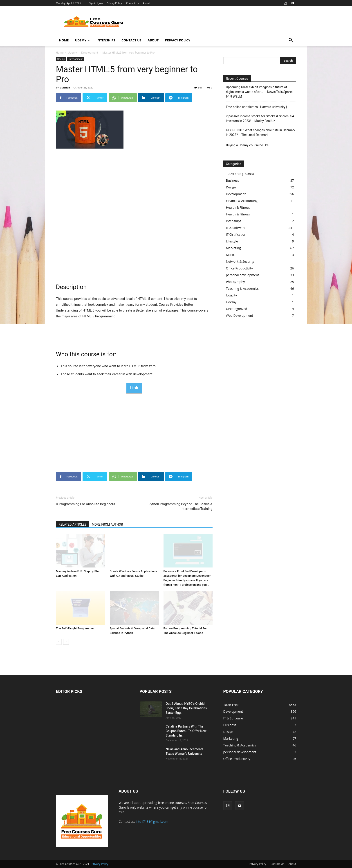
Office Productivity (240, 268)
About (146, 3)
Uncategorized (237, 309)
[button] (291, 41)
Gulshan (65, 87)
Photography (235, 282)
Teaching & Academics (242, 288)
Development (90, 53)
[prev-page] (59, 642)
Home (64, 40)
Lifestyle (232, 241)
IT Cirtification (236, 234)
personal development (243, 275)
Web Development (240, 315)
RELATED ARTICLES (73, 524)
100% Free (234, 174)
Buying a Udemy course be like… (248, 145)
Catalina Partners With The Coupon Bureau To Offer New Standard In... (186, 731)
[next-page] (66, 642)
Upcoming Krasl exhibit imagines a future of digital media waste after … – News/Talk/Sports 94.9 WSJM (259, 92)
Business (233, 180)
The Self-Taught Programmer (75, 628)
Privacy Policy (114, 3)
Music (230, 255)
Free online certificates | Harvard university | (257, 107)
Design (231, 187)
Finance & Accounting (242, 201)
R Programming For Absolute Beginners (86, 504)
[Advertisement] (214, 23)
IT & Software (236, 228)
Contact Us (132, 3)
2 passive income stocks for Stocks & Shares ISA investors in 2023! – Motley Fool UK (260, 119)
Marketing (233, 248)
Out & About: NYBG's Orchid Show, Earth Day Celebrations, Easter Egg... (187, 708)
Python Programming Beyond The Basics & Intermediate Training (180, 506)
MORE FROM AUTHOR (107, 524)
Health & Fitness (238, 207)
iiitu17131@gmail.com (152, 822)
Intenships (106, 40)
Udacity (232, 295)
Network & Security (240, 261)
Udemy (82, 40)
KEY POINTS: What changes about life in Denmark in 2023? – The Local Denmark (261, 132)
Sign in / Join (96, 3)
